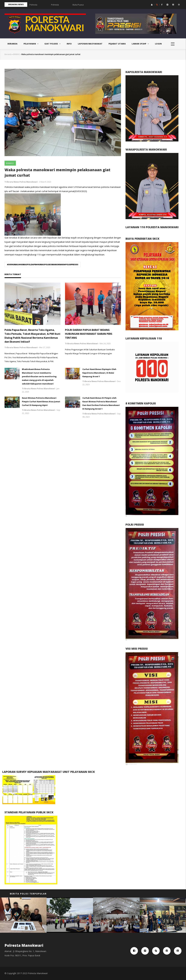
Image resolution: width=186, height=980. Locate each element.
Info (69, 44)
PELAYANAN (31, 44)
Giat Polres (53, 44)
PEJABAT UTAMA (117, 44)
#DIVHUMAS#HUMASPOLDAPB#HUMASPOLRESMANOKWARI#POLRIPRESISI (43, 265)
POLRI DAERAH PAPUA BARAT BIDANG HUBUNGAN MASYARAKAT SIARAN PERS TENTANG (89, 334)
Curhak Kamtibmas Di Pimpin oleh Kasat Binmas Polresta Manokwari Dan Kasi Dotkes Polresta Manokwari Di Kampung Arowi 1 (101, 403)
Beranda (13, 44)
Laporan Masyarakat (90, 44)
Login (158, 44)
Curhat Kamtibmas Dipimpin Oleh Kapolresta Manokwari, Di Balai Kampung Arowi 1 (99, 373)
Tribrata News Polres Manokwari (21, 182)
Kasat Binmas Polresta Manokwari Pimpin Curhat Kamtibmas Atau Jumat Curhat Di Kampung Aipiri (41, 402)
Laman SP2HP (140, 44)
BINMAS (16, 54)
